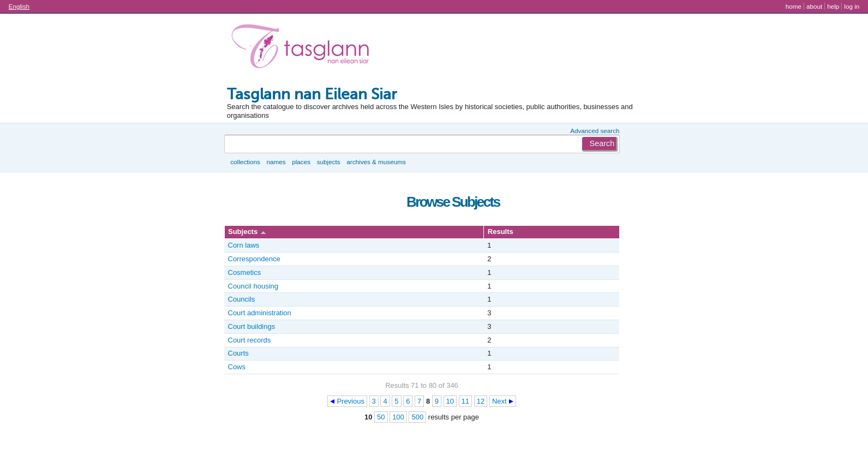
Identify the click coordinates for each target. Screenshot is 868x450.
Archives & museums (376, 162)
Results (501, 232)
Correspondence (254, 259)
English (19, 6)
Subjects (329, 162)
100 (398, 417)
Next (499, 401)
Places (301, 162)
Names (276, 162)
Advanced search (595, 131)
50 (381, 417)
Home (794, 6)
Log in (852, 6)
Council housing (253, 286)
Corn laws (244, 245)
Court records (250, 340)
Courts (238, 353)
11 (465, 401)
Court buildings (252, 326)
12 (481, 401)
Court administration (260, 313)
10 (450, 401)
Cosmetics (245, 272)
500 (417, 417)
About (814, 6)
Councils (242, 299)
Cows (237, 367)
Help (833, 6)
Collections (245, 162)
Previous (351, 401)
